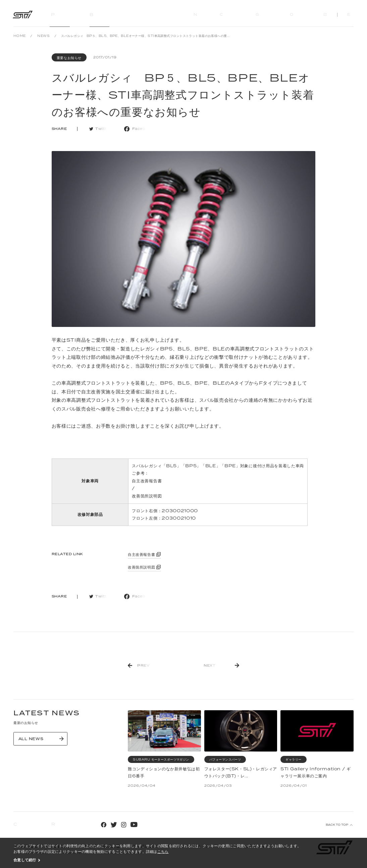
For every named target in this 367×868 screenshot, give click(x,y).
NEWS (43, 36)
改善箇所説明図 (147, 496)
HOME (20, 36)
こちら (163, 851)
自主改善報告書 (147, 481)
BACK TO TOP (337, 825)
